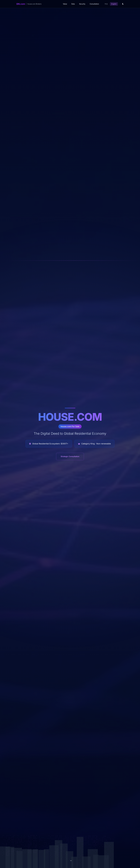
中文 (106, 4)
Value (65, 4)
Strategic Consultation (70, 456)
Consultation (94, 4)
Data (73, 4)
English (114, 4)
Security (82, 4)
